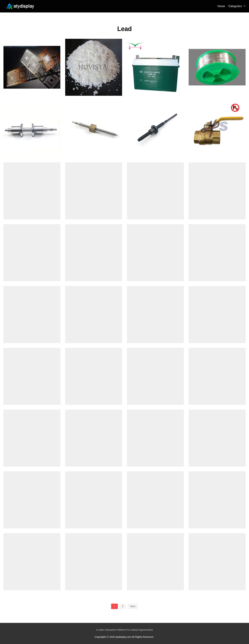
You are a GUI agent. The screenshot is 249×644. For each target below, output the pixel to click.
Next (133, 606)
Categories (235, 6)
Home (221, 6)
